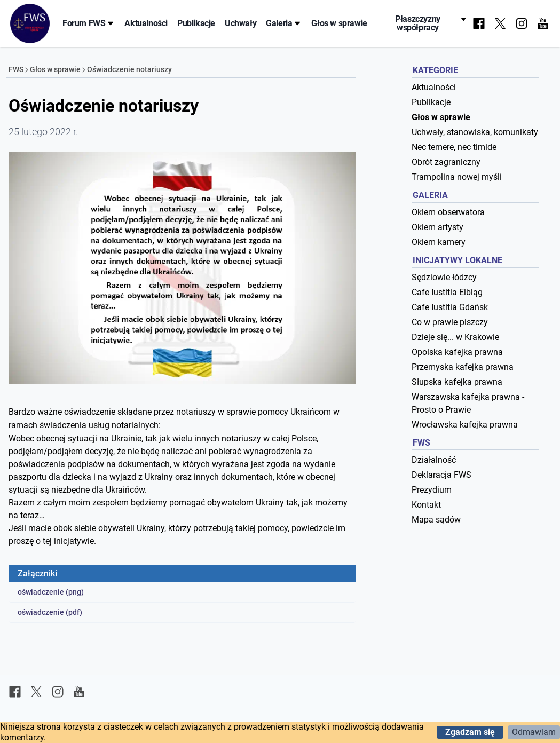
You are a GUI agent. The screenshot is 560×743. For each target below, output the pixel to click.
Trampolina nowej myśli (457, 177)
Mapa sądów (436, 520)
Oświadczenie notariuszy (129, 69)
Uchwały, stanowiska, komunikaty (475, 132)
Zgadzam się (470, 732)
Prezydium (432, 490)
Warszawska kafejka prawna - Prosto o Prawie (468, 403)
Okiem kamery (439, 242)
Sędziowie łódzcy (444, 277)
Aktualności (146, 23)
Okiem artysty (437, 227)
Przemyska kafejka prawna (463, 367)
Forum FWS (89, 23)
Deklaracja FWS (441, 475)
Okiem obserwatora (448, 212)
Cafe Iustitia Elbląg (447, 292)
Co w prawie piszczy (450, 322)
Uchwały (240, 23)
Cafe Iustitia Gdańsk (450, 307)
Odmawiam (534, 732)
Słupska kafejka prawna (457, 382)
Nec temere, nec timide (454, 147)
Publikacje (196, 23)
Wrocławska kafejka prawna (465, 425)
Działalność (434, 460)
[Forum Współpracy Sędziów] (30, 23)
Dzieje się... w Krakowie (455, 337)
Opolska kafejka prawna (457, 352)
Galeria (284, 23)
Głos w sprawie (339, 23)
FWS (16, 69)
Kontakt (426, 505)
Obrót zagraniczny (446, 162)
